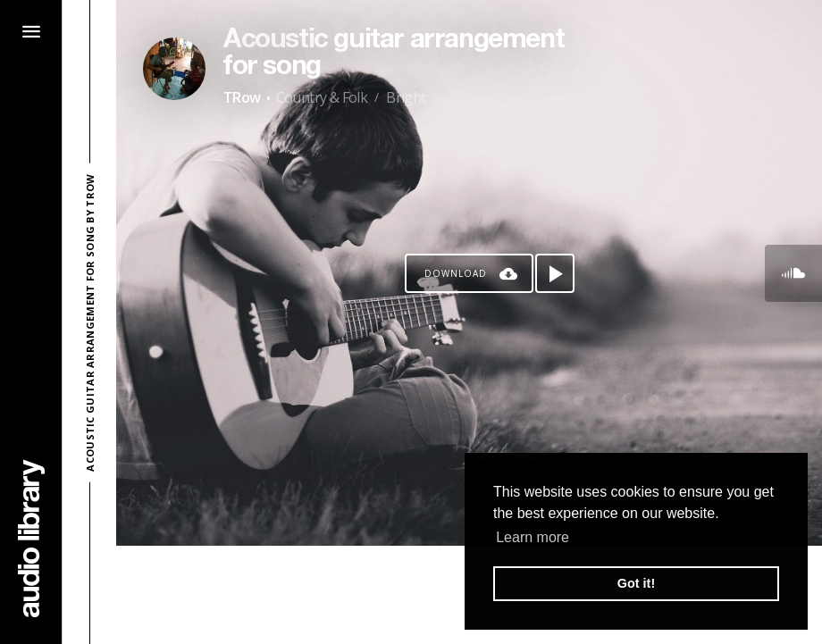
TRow (242, 97)
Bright (406, 97)
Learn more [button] (533, 537)
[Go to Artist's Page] (174, 69)
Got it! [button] (636, 583)
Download (456, 273)
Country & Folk (322, 97)
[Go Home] (31, 538)
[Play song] (555, 273)
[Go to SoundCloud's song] (793, 273)
